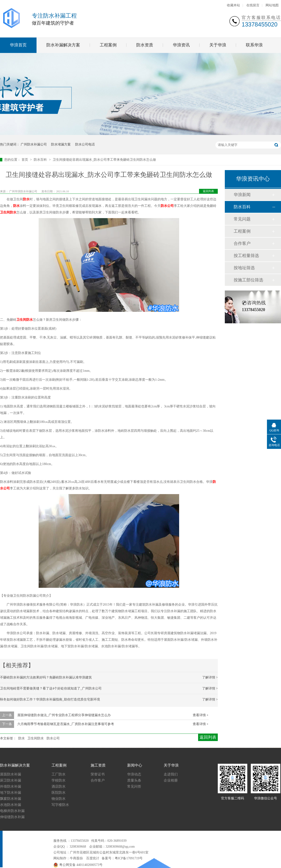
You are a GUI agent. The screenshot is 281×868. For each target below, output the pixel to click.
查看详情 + (201, 715)
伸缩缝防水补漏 (12, 817)
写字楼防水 (60, 805)
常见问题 (242, 219)
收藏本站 (233, 5)
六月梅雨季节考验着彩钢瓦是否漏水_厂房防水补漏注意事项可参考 (66, 724)
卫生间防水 (8, 212)
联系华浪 (254, 45)
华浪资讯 (181, 45)
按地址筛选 (244, 268)
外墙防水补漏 (11, 786)
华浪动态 (134, 774)
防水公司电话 (85, 144)
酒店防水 (59, 786)
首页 (25, 160)
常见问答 (134, 786)
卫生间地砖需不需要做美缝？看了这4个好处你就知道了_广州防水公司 (51, 688)
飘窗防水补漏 (11, 799)
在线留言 (253, 5)
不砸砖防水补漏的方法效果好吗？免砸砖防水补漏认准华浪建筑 (46, 677)
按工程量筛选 (246, 256)
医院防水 (59, 793)
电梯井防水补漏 (12, 811)
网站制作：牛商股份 (68, 858)
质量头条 (134, 780)
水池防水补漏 (11, 805)
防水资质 (145, 45)
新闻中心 (135, 765)
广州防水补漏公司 (34, 144)
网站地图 (272, 5)
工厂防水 (59, 774)
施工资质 (98, 765)
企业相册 (171, 780)
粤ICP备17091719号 (129, 858)
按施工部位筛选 (248, 280)
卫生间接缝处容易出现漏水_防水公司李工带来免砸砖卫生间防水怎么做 (104, 160)
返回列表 (208, 191)
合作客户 (242, 243)
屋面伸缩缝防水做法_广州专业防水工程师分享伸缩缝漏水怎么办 (64, 715)
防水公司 (167, 206)
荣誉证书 (98, 774)
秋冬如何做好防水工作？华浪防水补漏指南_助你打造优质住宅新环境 (50, 699)
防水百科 (41, 160)
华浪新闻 (242, 195)
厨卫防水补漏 (11, 780)
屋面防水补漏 (11, 774)
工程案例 (108, 45)
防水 (26, 199)
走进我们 (171, 774)
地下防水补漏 (11, 793)
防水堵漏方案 (61, 144)
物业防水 (59, 799)
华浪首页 (18, 45)
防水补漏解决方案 (63, 45)
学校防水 (59, 780)
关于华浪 (218, 45)
